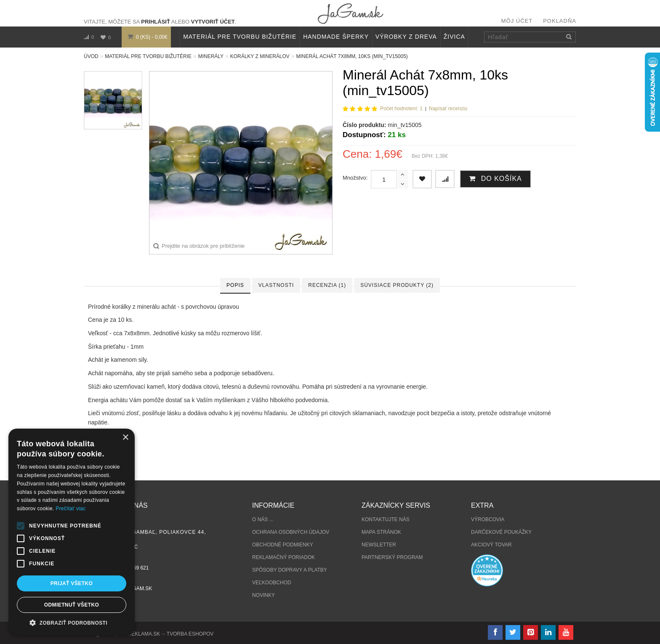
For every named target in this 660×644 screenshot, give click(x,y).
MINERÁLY (211, 56)
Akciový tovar (491, 545)
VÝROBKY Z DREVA (406, 37)
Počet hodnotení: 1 (401, 109)
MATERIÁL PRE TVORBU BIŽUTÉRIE (240, 37)
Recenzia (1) (327, 285)
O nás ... (263, 519)
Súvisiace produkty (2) (397, 285)
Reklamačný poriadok (283, 557)
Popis (235, 285)
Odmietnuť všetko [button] (72, 605)
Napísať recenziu (448, 109)
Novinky (263, 595)
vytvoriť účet (213, 22)
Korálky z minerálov (260, 56)
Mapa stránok (381, 532)
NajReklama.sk (139, 634)
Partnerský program (392, 557)
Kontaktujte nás (386, 519)
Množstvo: (355, 178)
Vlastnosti (276, 285)
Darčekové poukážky (501, 532)
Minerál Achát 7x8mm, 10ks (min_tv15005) (352, 56)
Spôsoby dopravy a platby (290, 570)
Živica (454, 37)
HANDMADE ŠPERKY (336, 37)
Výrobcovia (488, 519)
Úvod (91, 56)
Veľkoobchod (272, 583)
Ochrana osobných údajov (291, 532)
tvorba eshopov (190, 634)
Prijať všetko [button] (72, 583)
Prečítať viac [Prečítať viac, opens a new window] (71, 509)
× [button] (125, 438)
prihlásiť (156, 22)
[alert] (72, 532)
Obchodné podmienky (283, 545)
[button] (72, 623)
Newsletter (379, 545)
